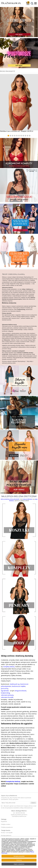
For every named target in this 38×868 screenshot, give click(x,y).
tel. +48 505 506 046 (19, 813)
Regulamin (4, 821)
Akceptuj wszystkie (19, 856)
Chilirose (13, 340)
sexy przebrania (28, 499)
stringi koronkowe (20, 691)
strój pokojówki (15, 499)
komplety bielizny (9, 667)
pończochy (5, 688)
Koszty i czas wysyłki (7, 833)
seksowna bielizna (7, 308)
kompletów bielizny (13, 781)
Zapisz (33, 803)
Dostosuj (19, 860)
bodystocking (5, 693)
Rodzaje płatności (6, 836)
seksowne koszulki (7, 697)
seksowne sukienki (15, 311)
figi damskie (5, 691)
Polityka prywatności (7, 827)
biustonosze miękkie (19, 686)
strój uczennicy (5, 499)
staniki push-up (15, 684)
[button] (8, 136)
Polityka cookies (6, 824)
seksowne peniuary (7, 695)
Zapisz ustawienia (19, 864)
